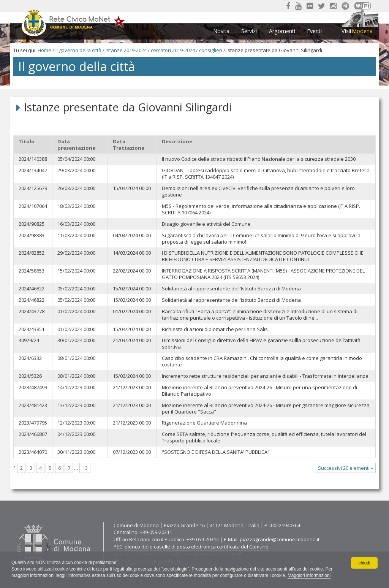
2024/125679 (33, 188)
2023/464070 (33, 452)
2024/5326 (30, 376)
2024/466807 (33, 434)
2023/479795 (33, 423)
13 (85, 468)
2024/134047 (33, 170)
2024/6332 (30, 358)
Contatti (15, 522)
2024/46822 (32, 289)
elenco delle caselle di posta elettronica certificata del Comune (197, 547)
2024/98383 (32, 235)
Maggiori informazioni (311, 575)
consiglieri (211, 50)
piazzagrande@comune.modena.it (280, 539)
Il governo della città (78, 50)
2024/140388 (33, 159)
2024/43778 (32, 311)
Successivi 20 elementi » (346, 468)
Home (44, 50)
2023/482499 (33, 388)
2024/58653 (32, 271)
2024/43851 (32, 329)
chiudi (364, 563)
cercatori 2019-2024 (173, 50)
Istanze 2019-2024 (126, 50)
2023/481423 (33, 405)
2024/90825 (32, 224)
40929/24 (29, 340)
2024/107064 (33, 206)
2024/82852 (32, 253)
